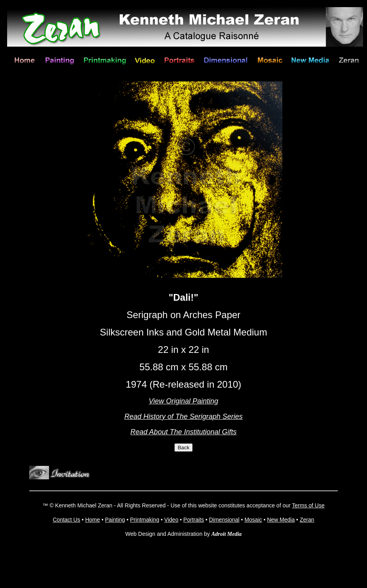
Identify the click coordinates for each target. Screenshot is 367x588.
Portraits (194, 520)
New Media (281, 520)
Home (92, 520)
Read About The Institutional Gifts (183, 432)
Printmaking (145, 520)
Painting (115, 520)
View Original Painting (183, 401)
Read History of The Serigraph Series (183, 416)
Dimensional (224, 520)
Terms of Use (308, 505)
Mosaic (253, 520)
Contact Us (66, 520)
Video (171, 520)
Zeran (307, 520)
